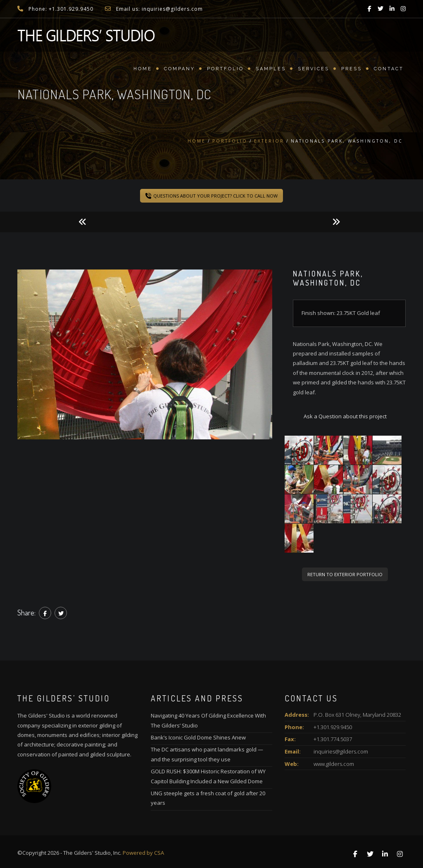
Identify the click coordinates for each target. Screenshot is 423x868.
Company (179, 69)
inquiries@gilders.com (341, 751)
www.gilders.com (334, 764)
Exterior (269, 141)
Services (314, 69)
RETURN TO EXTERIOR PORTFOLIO (345, 574)
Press (352, 69)
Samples (271, 69)
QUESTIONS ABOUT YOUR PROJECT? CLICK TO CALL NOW (211, 196)
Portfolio (225, 69)
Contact (389, 69)
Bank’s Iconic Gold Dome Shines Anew (198, 737)
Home (143, 69)
